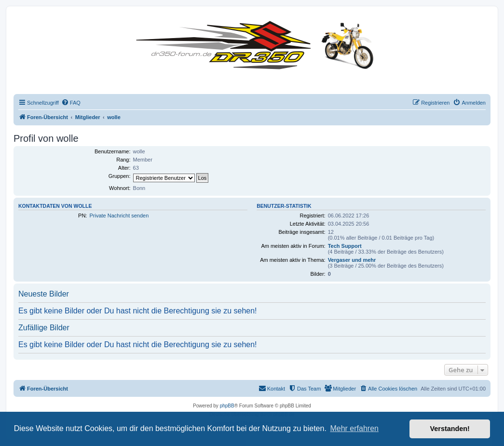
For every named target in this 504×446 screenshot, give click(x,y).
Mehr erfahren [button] (354, 428)
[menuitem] (71, 103)
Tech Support (345, 246)
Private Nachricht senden (119, 216)
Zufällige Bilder (44, 328)
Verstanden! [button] (450, 429)
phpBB (227, 406)
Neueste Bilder (44, 294)
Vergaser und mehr (352, 260)
